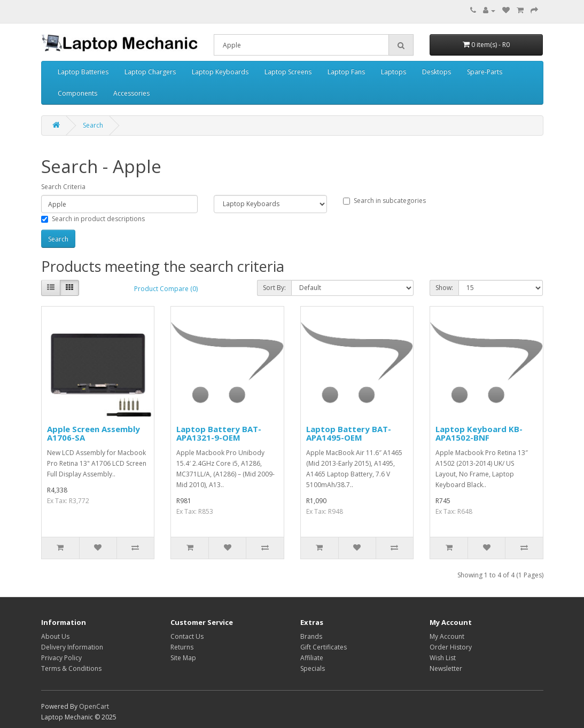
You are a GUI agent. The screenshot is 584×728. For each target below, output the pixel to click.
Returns (182, 647)
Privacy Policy (61, 658)
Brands (311, 636)
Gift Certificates (324, 647)
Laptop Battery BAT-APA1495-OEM (349, 433)
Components (77, 93)
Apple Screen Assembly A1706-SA (94, 433)
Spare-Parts (485, 72)
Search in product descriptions (93, 219)
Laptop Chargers (150, 72)
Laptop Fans (346, 72)
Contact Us (187, 636)
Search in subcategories (384, 201)
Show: (444, 288)
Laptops (394, 72)
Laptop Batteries (83, 72)
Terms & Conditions (71, 668)
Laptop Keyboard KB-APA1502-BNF (479, 433)
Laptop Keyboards (220, 72)
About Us (55, 636)
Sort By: (274, 288)
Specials (313, 668)
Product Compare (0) (166, 289)
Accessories (131, 93)
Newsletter (446, 668)
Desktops (437, 72)
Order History (451, 647)
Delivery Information (72, 647)
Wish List (443, 658)
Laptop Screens (288, 72)
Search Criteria (63, 187)
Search (93, 125)
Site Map (183, 658)
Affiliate (312, 658)
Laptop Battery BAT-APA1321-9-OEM (219, 433)
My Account (447, 636)
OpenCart (94, 706)
